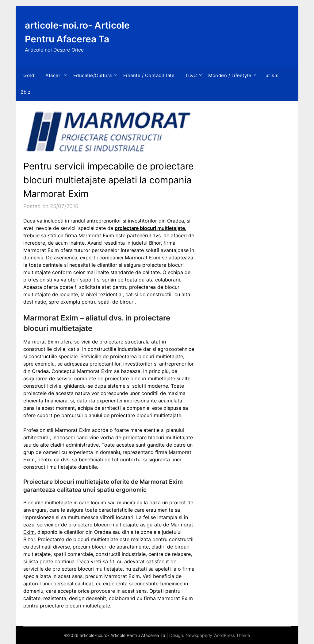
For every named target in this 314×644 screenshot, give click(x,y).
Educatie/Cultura (93, 75)
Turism (270, 75)
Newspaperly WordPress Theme (218, 635)
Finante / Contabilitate (149, 75)
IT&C (191, 75)
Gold (29, 75)
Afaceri (54, 75)
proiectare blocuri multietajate (150, 228)
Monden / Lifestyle (230, 75)
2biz (25, 92)
